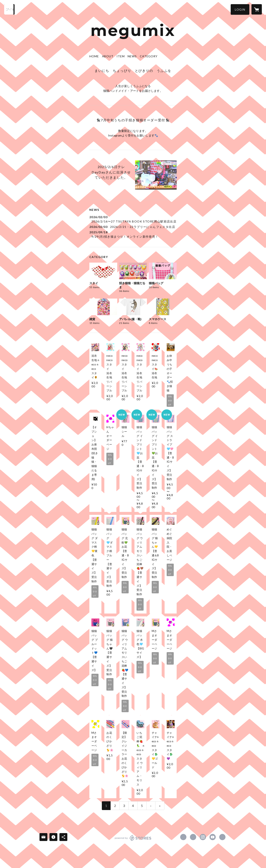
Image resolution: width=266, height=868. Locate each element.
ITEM (121, 56)
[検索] (9, 9)
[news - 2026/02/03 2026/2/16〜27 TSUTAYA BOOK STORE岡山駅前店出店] (133, 219)
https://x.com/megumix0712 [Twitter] (193, 837)
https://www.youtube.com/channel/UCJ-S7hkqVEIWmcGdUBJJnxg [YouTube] (213, 837)
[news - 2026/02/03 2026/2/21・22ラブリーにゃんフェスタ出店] (133, 227)
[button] (240, 9)
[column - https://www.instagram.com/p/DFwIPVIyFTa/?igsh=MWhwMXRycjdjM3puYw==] (156, 175)
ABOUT (108, 56)
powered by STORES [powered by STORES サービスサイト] (133, 841)
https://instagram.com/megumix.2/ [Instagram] (203, 837)
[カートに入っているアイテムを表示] (257, 9)
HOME (94, 56)
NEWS (132, 56)
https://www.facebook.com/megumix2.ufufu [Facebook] (183, 837)
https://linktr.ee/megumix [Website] (222, 837)
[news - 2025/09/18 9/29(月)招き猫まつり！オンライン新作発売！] (133, 234)
